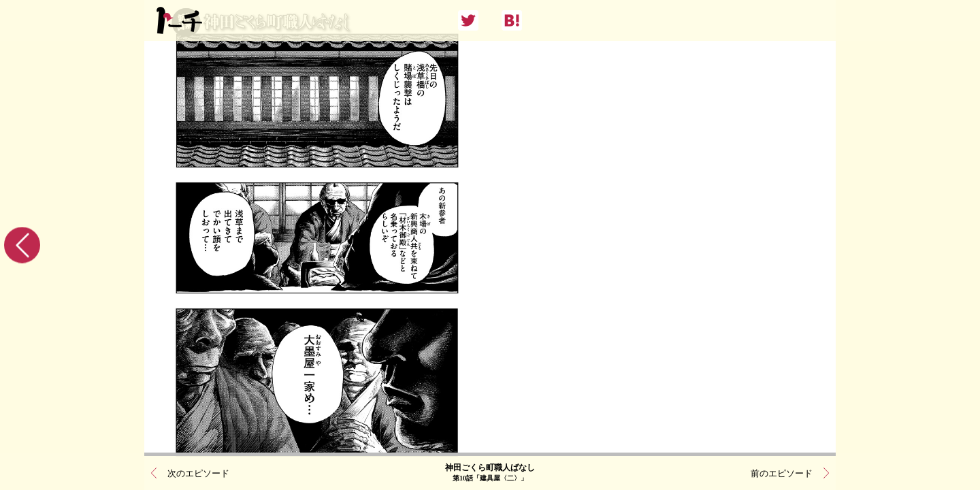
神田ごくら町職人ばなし (490, 473)
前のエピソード (782, 473)
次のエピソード (198, 473)
